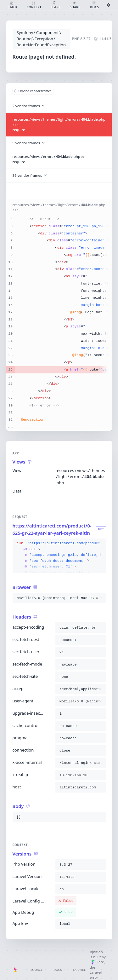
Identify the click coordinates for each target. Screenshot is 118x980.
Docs (58, 970)
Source (37, 970)
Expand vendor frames (33, 91)
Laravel (79, 970)
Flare (98, 962)
